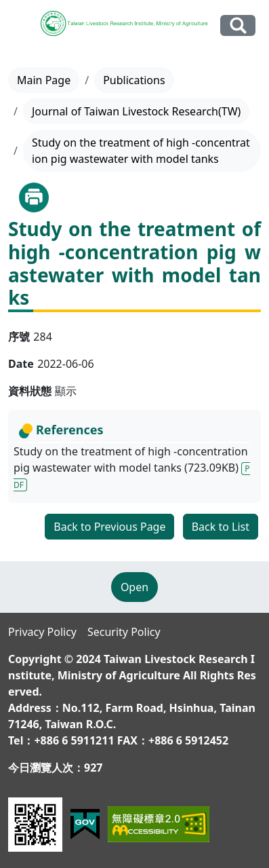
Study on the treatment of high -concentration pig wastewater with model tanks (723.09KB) (132, 468)
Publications (134, 80)
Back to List (221, 527)
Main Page (44, 80)
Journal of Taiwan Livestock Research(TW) (136, 111)
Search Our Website (238, 25)
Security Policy (124, 632)
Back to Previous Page (109, 527)
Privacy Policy (42, 632)
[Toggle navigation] (22, 26)
